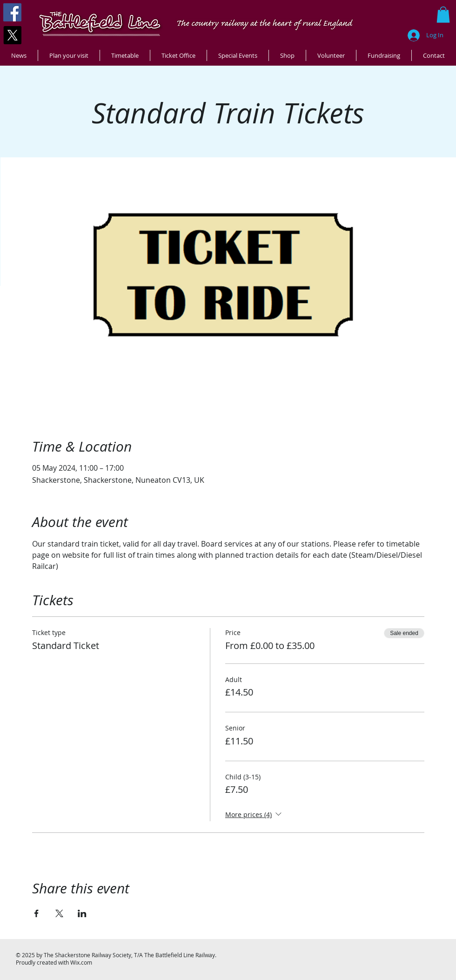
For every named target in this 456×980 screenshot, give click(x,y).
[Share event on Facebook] (37, 913)
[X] (12, 35)
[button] (443, 15)
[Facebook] (12, 12)
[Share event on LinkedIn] (82, 913)
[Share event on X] (59, 913)
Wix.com (81, 962)
